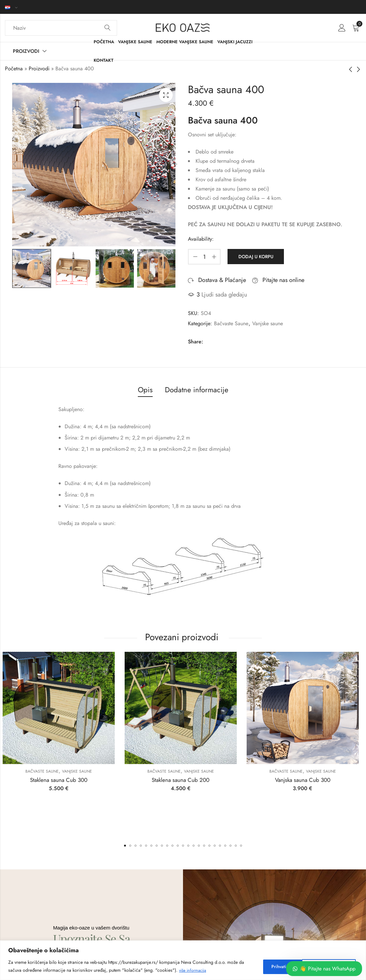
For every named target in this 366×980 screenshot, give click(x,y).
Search (107, 28)
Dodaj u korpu (255, 257)
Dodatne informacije (197, 390)
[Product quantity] (204, 257)
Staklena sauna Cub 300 (61, 780)
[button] (125, 846)
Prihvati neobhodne (282, 966)
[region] (183, 960)
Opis (145, 390)
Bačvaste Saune (231, 323)
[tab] (145, 390)
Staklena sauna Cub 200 (183, 780)
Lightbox (166, 95)
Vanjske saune (268, 323)
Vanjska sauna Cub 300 (305, 780)
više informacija (195, 970)
